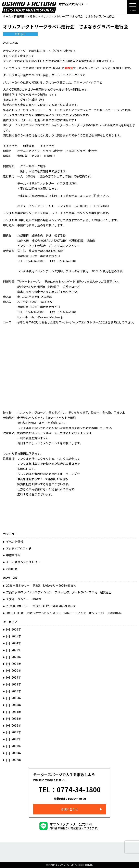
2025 (15, 636)
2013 (15, 719)
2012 (15, 725)
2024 (15, 643)
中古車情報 (13, 555)
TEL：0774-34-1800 (70, 790)
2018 (15, 684)
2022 (15, 657)
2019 (15, 677)
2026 (15, 629)
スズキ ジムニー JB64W (23, 599)
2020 (15, 670)
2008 (15, 753)
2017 (15, 691)
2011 (15, 732)
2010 (15, 739)
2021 (15, 664)
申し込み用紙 (26, 297)
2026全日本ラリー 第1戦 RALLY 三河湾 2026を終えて (41, 606)
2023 (15, 650)
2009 (15, 746)
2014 (15, 712)
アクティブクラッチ (19, 548)
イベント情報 (15, 541)
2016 (15, 698)
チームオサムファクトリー (23, 562)
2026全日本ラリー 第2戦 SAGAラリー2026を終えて (41, 585)
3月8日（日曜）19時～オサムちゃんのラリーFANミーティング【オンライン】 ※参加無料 (64, 613)
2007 (15, 760)
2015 (15, 705)
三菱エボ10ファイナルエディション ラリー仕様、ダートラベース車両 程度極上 (59, 592)
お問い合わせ (69, 809)
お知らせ (20, 34)
